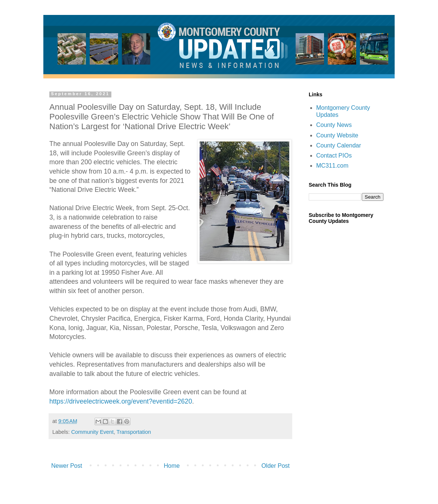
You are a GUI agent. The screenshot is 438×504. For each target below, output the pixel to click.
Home (172, 466)
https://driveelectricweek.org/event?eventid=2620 (121, 401)
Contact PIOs (334, 155)
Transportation (134, 432)
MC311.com (332, 166)
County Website (337, 135)
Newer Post (67, 466)
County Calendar (339, 145)
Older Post (275, 466)
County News (334, 125)
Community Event (92, 432)
